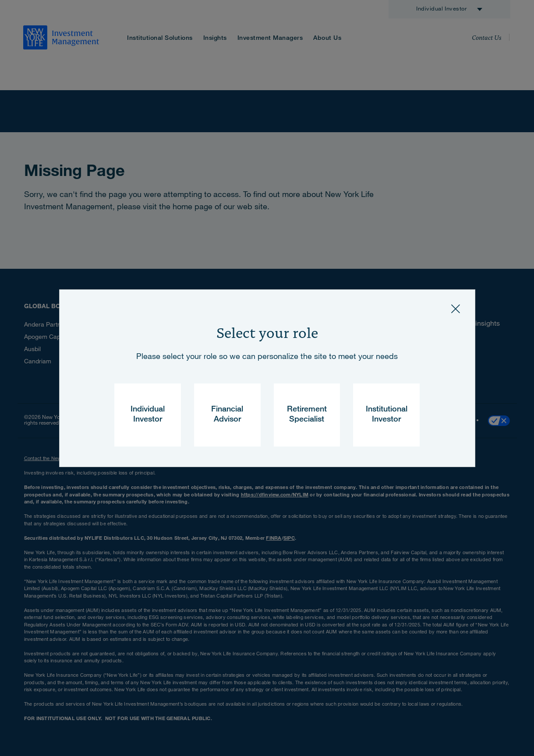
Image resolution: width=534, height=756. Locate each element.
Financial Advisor (227, 415)
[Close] (456, 309)
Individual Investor (148, 415)
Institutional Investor (387, 415)
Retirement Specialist (307, 415)
